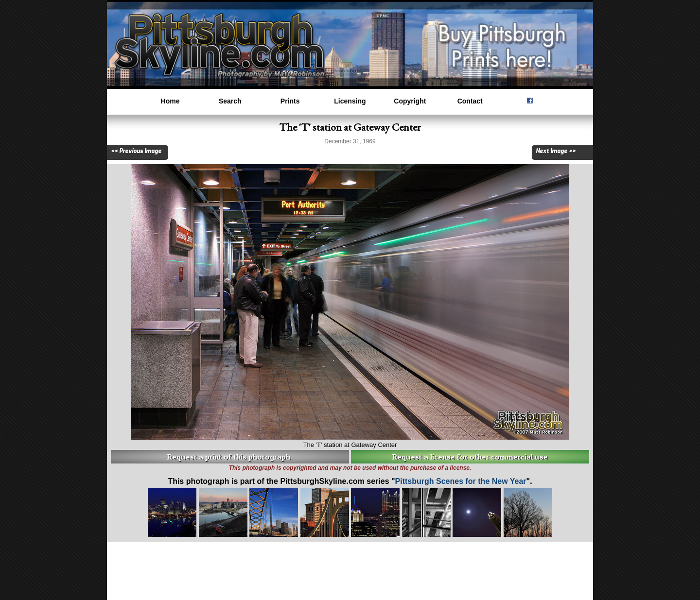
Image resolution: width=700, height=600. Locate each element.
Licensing (350, 101)
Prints (290, 101)
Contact (470, 101)
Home (170, 101)
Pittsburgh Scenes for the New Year (461, 481)
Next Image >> (556, 151)
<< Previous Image (136, 151)
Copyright (410, 101)
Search (230, 101)
